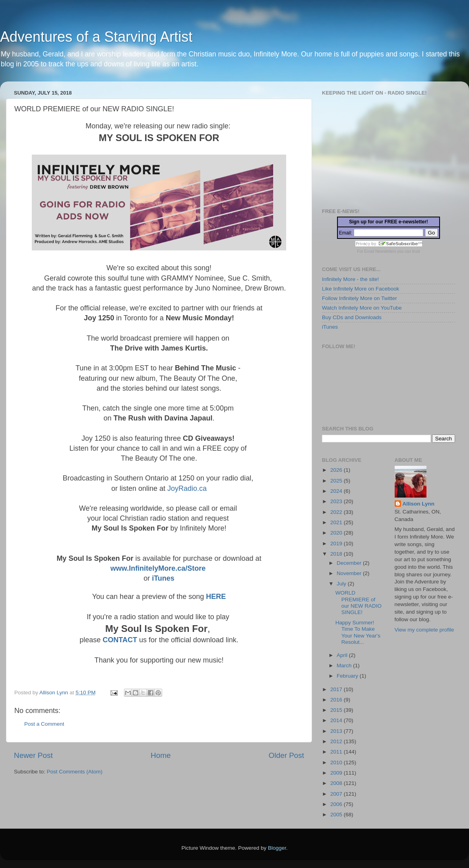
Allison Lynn (419, 504)
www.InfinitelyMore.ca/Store (158, 568)
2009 (337, 773)
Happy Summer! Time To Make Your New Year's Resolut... (358, 632)
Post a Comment (44, 724)
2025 (337, 481)
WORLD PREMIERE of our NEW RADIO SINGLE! (359, 603)
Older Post (286, 755)
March (345, 666)
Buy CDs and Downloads (352, 317)
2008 (337, 783)
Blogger (277, 848)
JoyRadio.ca (186, 488)
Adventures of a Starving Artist (96, 37)
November (350, 573)
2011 (337, 752)
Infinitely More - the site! (350, 279)
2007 (337, 794)
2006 (337, 804)
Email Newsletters (380, 251)
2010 (337, 762)
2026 (337, 470)
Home (161, 755)
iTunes (163, 578)
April (343, 655)
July (342, 584)
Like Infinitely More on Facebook (360, 289)
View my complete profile (424, 630)
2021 (337, 522)
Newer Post (33, 755)
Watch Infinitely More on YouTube (362, 308)
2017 (337, 689)
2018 (337, 554)
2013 (337, 731)
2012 (337, 741)
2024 (337, 491)
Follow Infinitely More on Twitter (360, 298)
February (348, 676)
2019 (337, 543)
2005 (337, 815)
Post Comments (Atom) (75, 772)
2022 (337, 512)
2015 (337, 710)
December (350, 563)
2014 (337, 720)
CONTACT (120, 640)
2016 (337, 700)
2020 (337, 533)
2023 (337, 501)
